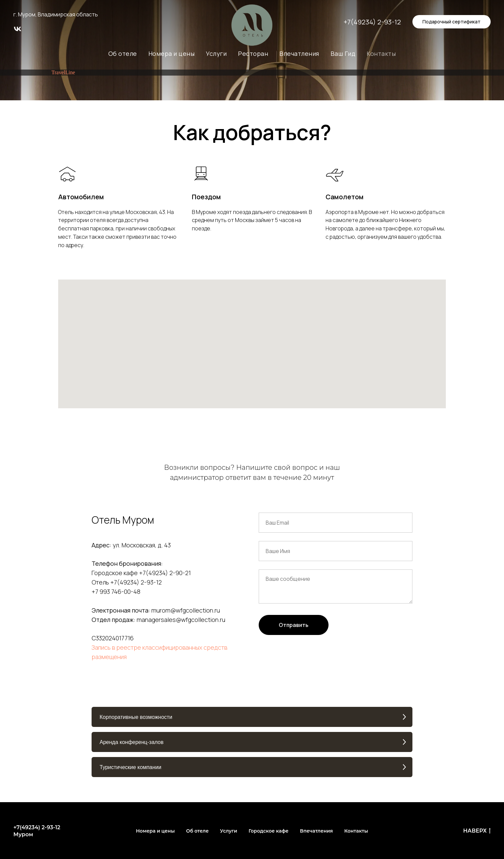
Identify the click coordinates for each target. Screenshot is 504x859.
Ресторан (253, 53)
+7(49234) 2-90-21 (165, 573)
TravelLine (63, 72)
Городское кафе (269, 831)
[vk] (18, 31)
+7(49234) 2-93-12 (372, 22)
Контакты (381, 53)
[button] (252, 717)
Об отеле (123, 53)
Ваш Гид (343, 53)
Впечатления (299, 53)
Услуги (216, 53)
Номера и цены (172, 53)
